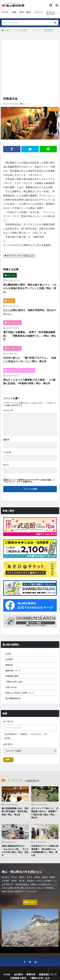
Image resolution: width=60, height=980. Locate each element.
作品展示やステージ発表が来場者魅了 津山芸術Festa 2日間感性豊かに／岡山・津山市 (45, 851)
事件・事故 (25, 12)
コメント (8, 410)
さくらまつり (36, 734)
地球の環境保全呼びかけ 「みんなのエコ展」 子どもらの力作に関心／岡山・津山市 (15, 851)
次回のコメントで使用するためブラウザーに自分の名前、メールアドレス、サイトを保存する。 (29, 481)
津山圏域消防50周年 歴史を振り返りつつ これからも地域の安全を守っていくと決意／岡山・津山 (30, 288)
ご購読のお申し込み (14, 682)
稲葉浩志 (24, 734)
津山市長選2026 (11, 734)
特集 (14, 12)
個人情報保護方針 (13, 698)
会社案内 (9, 659)
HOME (5, 12)
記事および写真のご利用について (20, 693)
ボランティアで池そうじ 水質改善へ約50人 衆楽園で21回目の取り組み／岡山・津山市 (45, 813)
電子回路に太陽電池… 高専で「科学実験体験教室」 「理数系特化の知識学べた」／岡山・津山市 (30, 336)
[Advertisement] (30, 54)
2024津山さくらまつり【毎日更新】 (20, 370)
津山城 (7, 738)
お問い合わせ (11, 687)
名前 (6, 440)
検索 (8, 759)
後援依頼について (13, 670)
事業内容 (9, 665)
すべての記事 (21, 30)
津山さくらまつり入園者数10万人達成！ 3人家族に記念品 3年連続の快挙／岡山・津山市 (29, 382)
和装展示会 (49, 30)
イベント (51, 12)
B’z (46, 734)
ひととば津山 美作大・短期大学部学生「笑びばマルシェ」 (30, 312)
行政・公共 (11, 275)
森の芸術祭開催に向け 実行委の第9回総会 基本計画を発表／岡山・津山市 (15, 811)
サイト (6, 465)
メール (7, 452)
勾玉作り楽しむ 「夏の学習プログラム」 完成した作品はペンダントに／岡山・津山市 (30, 360)
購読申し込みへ (30, 902)
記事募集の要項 (12, 676)
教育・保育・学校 (14, 323)
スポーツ (38, 12)
